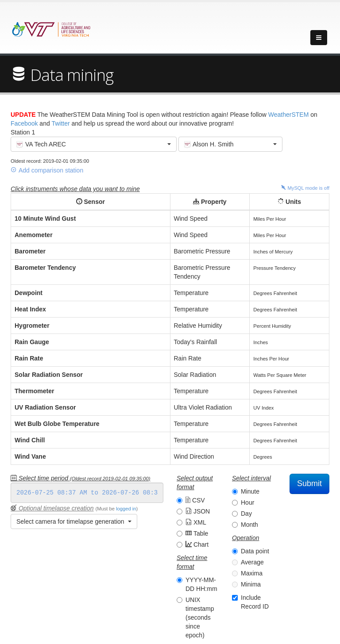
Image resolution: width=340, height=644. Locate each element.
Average (252, 562)
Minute (250, 491)
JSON (198, 511)
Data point (255, 551)
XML (196, 522)
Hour (247, 502)
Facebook (24, 123)
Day (246, 514)
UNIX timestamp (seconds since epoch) (200, 617)
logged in (126, 509)
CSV (195, 500)
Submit (309, 483)
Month (249, 525)
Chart (197, 544)
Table (197, 533)
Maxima (252, 573)
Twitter (60, 123)
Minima (251, 584)
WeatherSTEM (289, 115)
